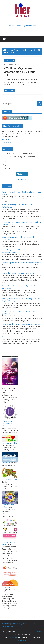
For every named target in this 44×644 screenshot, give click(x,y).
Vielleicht (8, 169)
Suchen (40, 103)
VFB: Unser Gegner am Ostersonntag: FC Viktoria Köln (20, 72)
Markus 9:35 (6, 139)
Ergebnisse (22, 180)
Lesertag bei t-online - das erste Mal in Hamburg (19, 273)
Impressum (6, 624)
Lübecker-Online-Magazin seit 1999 (22, 26)
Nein (6, 165)
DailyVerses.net (6, 142)
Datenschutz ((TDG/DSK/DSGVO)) (23, 624)
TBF (18, 64)
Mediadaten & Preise (9, 626)
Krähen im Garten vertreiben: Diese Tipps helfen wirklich (21, 337)
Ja (5, 162)
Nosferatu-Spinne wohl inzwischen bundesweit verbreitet (22, 263)
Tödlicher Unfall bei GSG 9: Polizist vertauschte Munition (21, 324)
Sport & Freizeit (9, 60)
